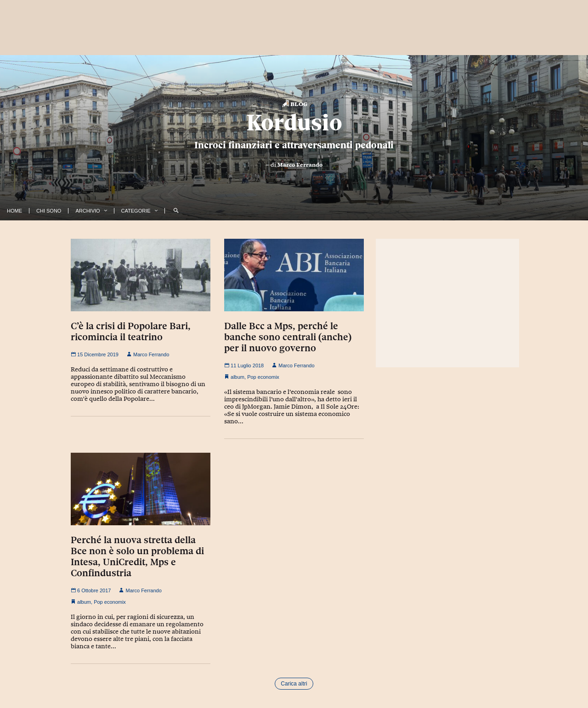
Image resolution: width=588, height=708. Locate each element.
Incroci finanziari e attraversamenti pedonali (294, 145)
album (237, 377)
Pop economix (263, 377)
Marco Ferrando (300, 165)
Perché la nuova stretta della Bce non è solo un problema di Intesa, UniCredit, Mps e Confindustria (137, 556)
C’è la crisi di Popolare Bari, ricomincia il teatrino (131, 332)
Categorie (136, 211)
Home (14, 211)
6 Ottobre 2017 (91, 590)
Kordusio (294, 123)
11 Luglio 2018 (244, 365)
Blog (294, 104)
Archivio (88, 211)
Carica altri (294, 684)
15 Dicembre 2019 (95, 354)
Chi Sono (49, 211)
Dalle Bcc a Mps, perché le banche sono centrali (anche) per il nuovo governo (288, 337)
